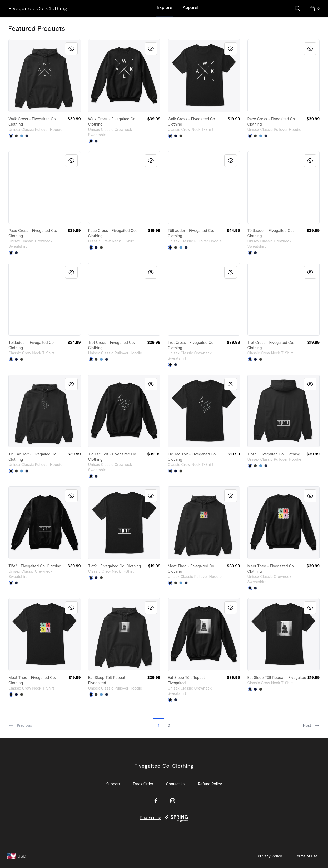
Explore (165, 7)
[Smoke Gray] (181, 136)
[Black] (11, 136)
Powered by (164, 818)
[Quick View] (71, 49)
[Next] (311, 723)
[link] (45, 76)
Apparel (190, 7)
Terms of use (306, 856)
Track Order (143, 784)
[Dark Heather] (16, 136)
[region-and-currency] (17, 856)
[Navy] (27, 136)
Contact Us (176, 784)
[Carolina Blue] (22, 136)
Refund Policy (210, 784)
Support (113, 784)
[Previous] (20, 723)
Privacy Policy (270, 856)
